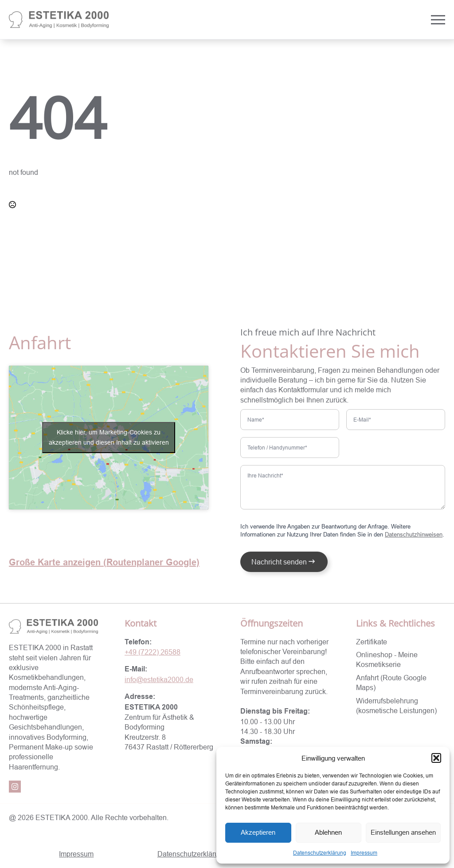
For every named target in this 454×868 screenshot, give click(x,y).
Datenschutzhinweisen (414, 534)
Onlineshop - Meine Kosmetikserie (387, 659)
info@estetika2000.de (159, 679)
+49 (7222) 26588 (153, 652)
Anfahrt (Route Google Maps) (391, 683)
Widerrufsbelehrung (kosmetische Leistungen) (396, 706)
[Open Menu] (438, 20)
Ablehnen (328, 832)
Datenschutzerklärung (320, 853)
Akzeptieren (258, 832)
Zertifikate (372, 642)
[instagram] (15, 787)
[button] (436, 758)
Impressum (364, 853)
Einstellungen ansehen (403, 832)
